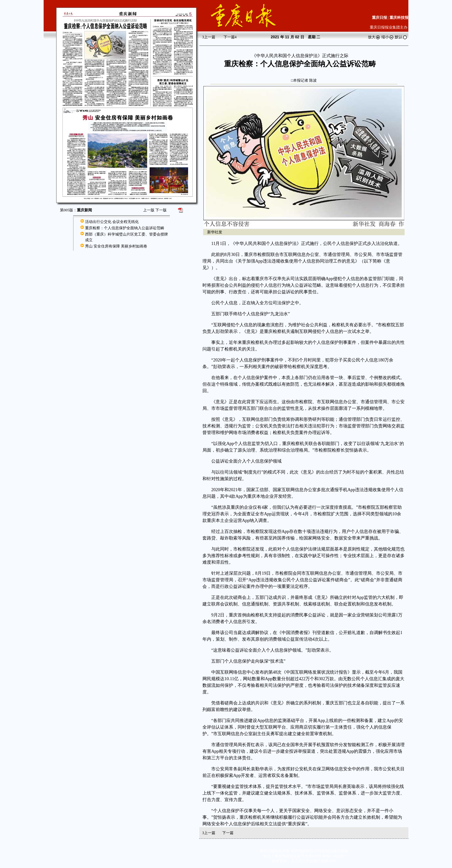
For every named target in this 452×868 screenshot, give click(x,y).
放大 (374, 37)
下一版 (161, 210)
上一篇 (209, 37)
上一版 (149, 210)
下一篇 (230, 37)
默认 (401, 37)
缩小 (388, 37)
